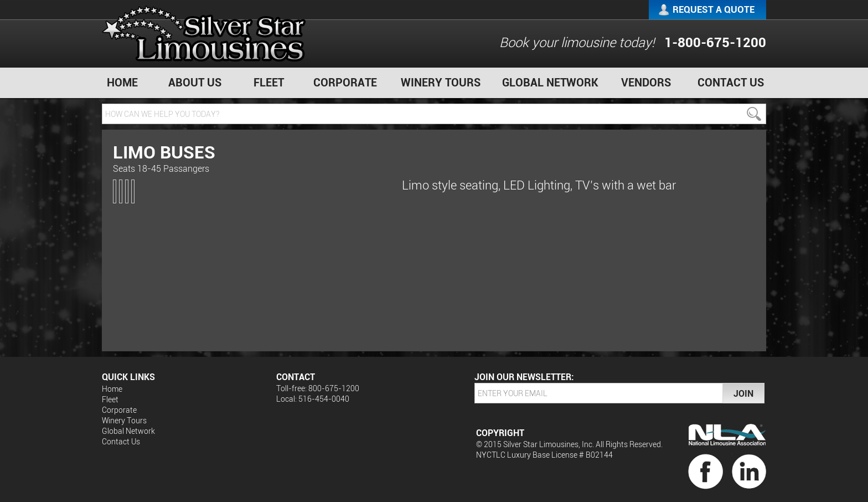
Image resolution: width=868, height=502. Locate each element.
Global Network (550, 82)
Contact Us (731, 82)
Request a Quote (714, 9)
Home (122, 82)
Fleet (269, 82)
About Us (195, 82)
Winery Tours (441, 82)
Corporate (345, 82)
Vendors (646, 82)
